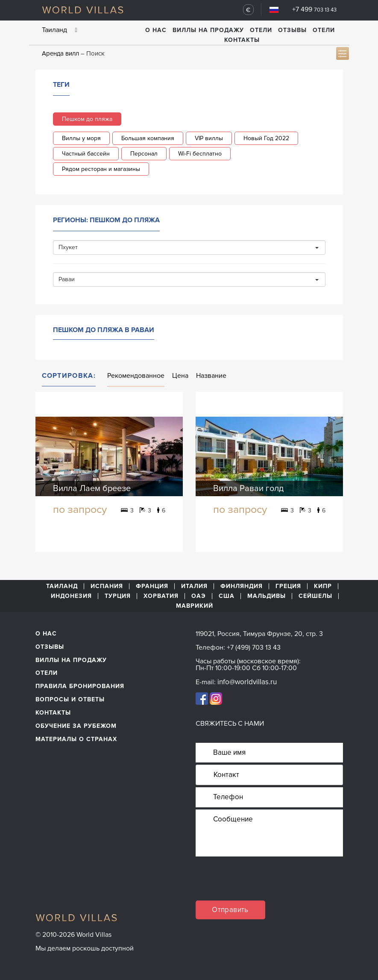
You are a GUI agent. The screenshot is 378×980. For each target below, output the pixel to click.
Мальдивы (267, 596)
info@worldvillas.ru (247, 682)
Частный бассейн (86, 154)
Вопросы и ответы (70, 699)
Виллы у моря (81, 138)
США (227, 596)
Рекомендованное (136, 376)
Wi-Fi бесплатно (200, 154)
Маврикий (195, 606)
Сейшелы (315, 596)
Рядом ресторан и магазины (101, 169)
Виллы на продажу (208, 30)
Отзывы (292, 30)
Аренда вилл (60, 53)
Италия (194, 586)
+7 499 (314, 9)
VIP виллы (209, 138)
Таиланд (62, 586)
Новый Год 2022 (266, 138)
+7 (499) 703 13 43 (254, 647)
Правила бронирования (80, 686)
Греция (288, 586)
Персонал (144, 154)
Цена (180, 376)
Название (211, 376)
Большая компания (148, 138)
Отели (261, 30)
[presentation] (261, 884)
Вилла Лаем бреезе (92, 489)
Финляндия (242, 586)
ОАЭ (199, 596)
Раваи (189, 279)
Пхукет (189, 247)
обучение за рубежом (76, 726)
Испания (107, 586)
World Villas (83, 10)
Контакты (242, 40)
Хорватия (161, 596)
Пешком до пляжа (87, 119)
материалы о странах (76, 739)
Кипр (323, 586)
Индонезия (71, 596)
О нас (156, 30)
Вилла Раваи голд (248, 489)
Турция (118, 596)
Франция (152, 586)
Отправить (230, 910)
